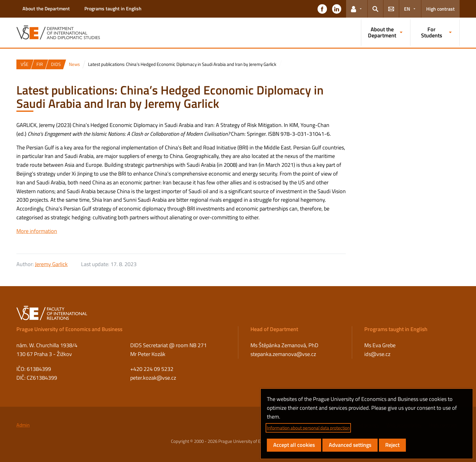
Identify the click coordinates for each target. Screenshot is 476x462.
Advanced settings (350, 445)
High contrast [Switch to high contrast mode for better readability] (440, 9)
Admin (23, 425)
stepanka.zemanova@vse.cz (283, 354)
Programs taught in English (113, 9)
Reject (392, 445)
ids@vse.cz (377, 354)
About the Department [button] (382, 32)
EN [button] (407, 9)
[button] (322, 9)
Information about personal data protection (308, 428)
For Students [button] (432, 32)
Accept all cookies (294, 445)
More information (37, 231)
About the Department (46, 9)
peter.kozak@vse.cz (153, 378)
